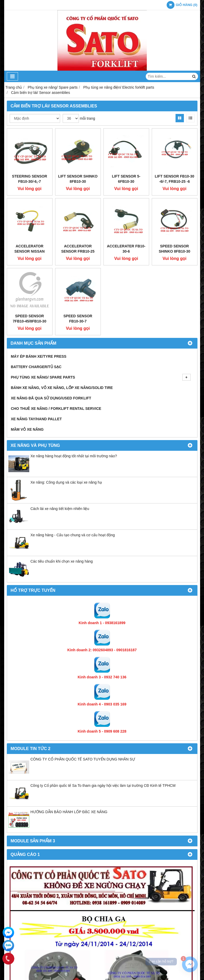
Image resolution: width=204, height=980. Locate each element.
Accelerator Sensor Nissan (30, 249)
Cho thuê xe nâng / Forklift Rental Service (56, 409)
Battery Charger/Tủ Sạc (36, 367)
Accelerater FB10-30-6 (126, 249)
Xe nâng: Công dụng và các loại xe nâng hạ (66, 482)
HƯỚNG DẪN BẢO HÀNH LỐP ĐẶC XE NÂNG (69, 812)
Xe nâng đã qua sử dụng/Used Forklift (51, 398)
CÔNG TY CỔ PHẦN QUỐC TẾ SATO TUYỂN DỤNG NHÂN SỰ (83, 759)
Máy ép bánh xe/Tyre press (39, 356)
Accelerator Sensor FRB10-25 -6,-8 (78, 251)
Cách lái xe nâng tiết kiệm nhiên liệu (60, 509)
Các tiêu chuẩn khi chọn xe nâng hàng (62, 561)
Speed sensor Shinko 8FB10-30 (175, 249)
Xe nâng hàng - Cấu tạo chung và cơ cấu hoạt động (73, 535)
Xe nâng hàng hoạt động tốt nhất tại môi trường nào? (74, 456)
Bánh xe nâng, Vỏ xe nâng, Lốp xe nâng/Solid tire (62, 388)
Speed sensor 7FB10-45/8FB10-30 (30, 319)
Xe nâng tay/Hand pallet (36, 419)
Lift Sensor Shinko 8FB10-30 (78, 179)
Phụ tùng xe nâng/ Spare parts (101, 377)
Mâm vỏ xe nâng (27, 429)
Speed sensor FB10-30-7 (78, 319)
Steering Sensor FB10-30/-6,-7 (30, 179)
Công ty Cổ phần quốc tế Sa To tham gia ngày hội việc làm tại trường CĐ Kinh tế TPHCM (103, 786)
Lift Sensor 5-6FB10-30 (126, 179)
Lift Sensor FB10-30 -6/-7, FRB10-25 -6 (175, 179)
